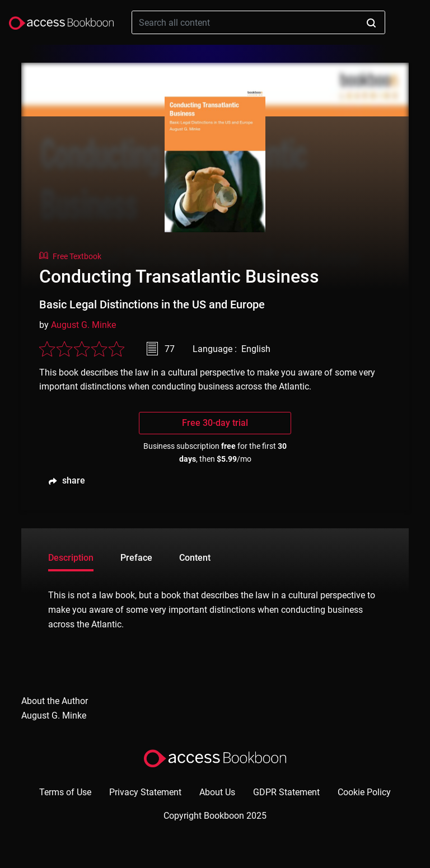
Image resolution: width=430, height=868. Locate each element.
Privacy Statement (145, 792)
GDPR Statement (286, 792)
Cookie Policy (364, 792)
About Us (217, 792)
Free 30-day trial (215, 423)
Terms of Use (65, 792)
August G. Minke (83, 325)
